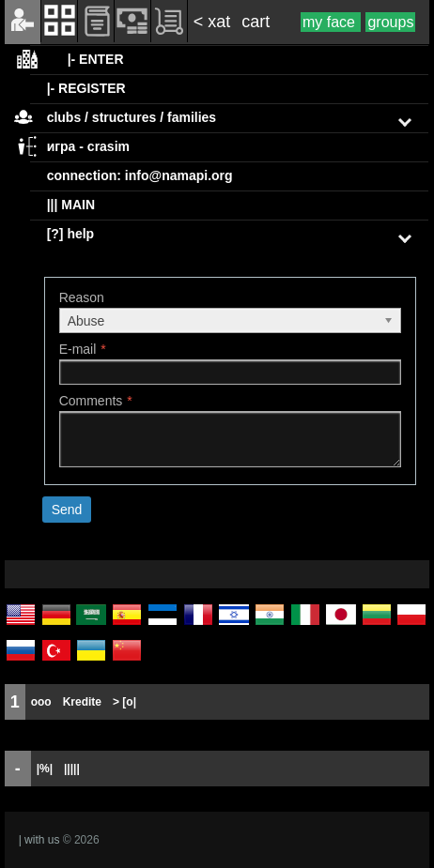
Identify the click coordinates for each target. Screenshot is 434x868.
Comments (91, 401)
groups (390, 22)
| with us (39, 840)
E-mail (78, 349)
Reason (82, 297)
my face (331, 22)
